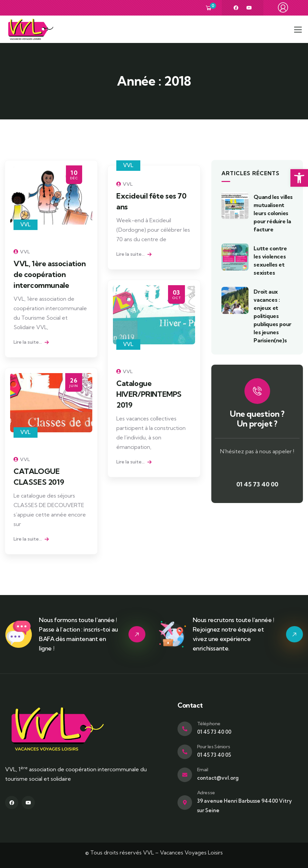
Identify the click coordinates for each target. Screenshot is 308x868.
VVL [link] (26, 224)
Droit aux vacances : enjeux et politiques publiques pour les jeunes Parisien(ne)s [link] (272, 316)
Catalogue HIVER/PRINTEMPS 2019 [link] (149, 394)
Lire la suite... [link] (31, 342)
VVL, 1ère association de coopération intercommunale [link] (50, 274)
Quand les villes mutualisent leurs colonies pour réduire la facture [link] (273, 213)
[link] (299, 178)
